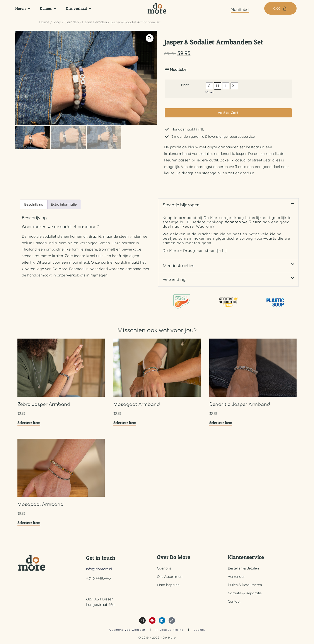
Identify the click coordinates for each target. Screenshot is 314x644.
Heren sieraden (95, 22)
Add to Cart (228, 115)
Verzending (174, 282)
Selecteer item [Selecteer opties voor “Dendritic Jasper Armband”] (221, 425)
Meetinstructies (178, 268)
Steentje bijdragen (181, 208)
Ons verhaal (79, 8)
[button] (150, 38)
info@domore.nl (99, 571)
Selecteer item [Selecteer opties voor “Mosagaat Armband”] (125, 425)
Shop (57, 22)
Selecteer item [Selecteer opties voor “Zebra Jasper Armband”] (29, 425)
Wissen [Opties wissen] (210, 94)
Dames (48, 8)
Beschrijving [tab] (34, 207)
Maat (185, 87)
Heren (23, 8)
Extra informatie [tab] (64, 207)
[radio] (209, 87)
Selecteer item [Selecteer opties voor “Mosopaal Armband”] (29, 525)
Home (44, 22)
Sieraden (72, 22)
